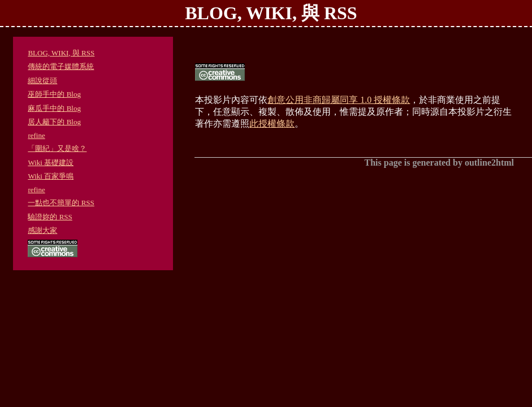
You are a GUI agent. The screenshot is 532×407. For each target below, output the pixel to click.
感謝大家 (42, 230)
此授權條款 (272, 124)
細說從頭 (42, 81)
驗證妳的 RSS (50, 217)
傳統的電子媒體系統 (61, 66)
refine (36, 135)
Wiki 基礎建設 (51, 163)
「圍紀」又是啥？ (57, 148)
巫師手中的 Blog (54, 94)
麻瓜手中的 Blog (54, 108)
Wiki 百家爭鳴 (51, 176)
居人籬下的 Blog (54, 122)
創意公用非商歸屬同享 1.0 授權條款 (339, 100)
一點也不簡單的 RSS (61, 203)
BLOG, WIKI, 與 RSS (61, 53)
